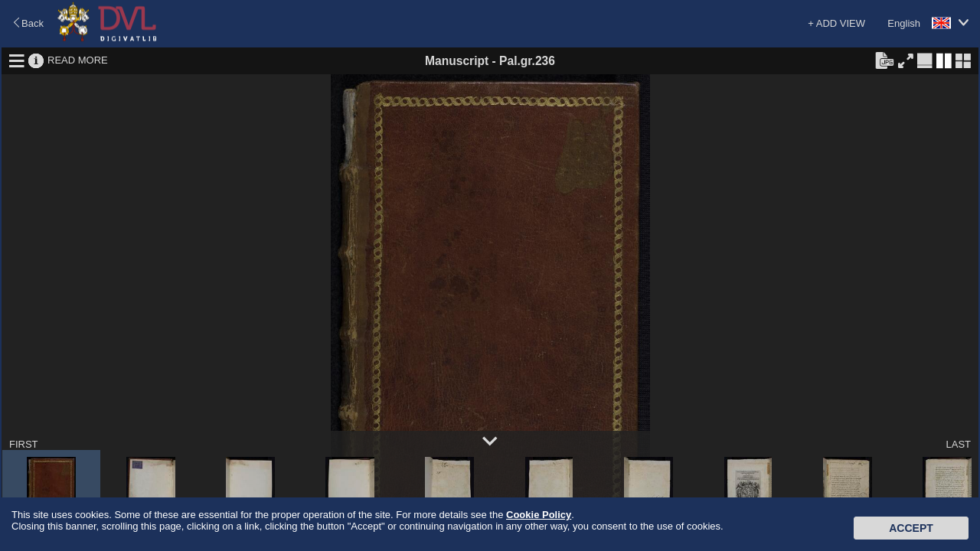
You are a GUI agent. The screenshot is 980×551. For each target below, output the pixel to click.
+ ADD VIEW (836, 23)
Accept (911, 528)
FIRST (24, 444)
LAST (958, 444)
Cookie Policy (539, 515)
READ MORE (78, 60)
